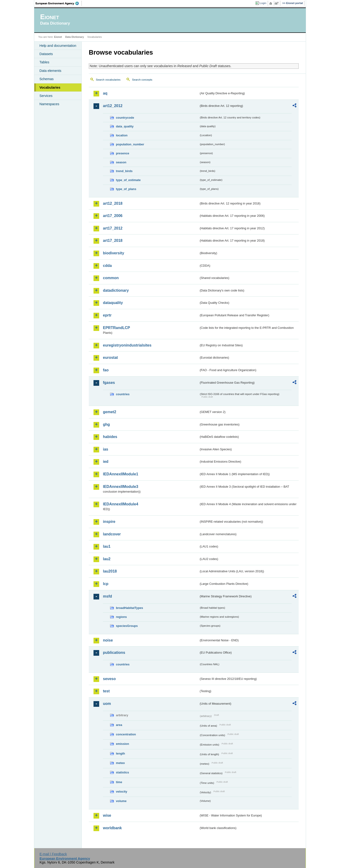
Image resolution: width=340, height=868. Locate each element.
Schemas (47, 79)
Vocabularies (50, 87)
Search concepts (142, 80)
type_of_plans (126, 189)
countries (123, 394)
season (121, 162)
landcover (112, 534)
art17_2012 (113, 228)
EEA (59, 3)
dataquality (113, 303)
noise (108, 640)
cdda (107, 266)
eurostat (110, 358)
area (119, 725)
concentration (126, 734)
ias (106, 449)
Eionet (58, 37)
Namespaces (49, 104)
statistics (122, 772)
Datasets (46, 54)
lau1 (107, 546)
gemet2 (110, 412)
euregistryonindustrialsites (127, 345)
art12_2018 (113, 203)
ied (106, 462)
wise (107, 815)
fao (106, 370)
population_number (130, 144)
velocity (122, 792)
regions (121, 617)
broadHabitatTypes (130, 608)
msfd (107, 596)
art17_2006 (113, 216)
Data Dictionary (74, 37)
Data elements (50, 71)
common (111, 278)
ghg (106, 424)
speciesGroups (127, 626)
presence (123, 153)
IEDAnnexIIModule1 (121, 474)
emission (122, 744)
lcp (106, 584)
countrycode (125, 118)
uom (107, 704)
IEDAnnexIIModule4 (121, 504)
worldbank (112, 828)
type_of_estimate (128, 180)
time (119, 782)
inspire (109, 522)
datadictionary (116, 290)
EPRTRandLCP (117, 328)
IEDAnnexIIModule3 (121, 487)
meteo (120, 763)
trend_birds (124, 171)
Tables (44, 62)
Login (263, 3)
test (106, 691)
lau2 (107, 559)
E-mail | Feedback (53, 854)
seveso (109, 679)
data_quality (125, 126)
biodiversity (114, 253)
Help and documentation (58, 46)
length (120, 753)
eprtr (107, 315)
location (122, 135)
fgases (109, 383)
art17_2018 (113, 241)
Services (46, 96)
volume (121, 801)
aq (105, 93)
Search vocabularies (108, 80)
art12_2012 (113, 106)
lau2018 (110, 571)
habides (110, 437)
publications (114, 653)
